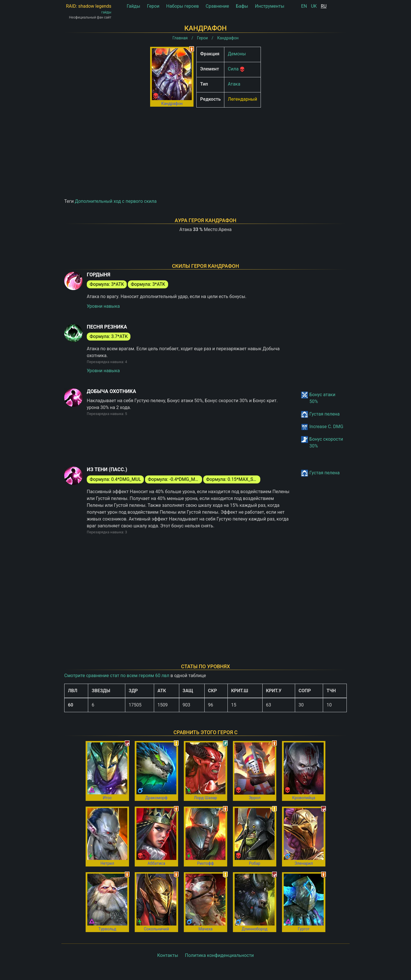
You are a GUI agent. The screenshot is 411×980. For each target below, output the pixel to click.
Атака (234, 84)
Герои (153, 6)
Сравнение (217, 6)
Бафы (242, 6)
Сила (233, 69)
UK (314, 6)
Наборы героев (182, 6)
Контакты (168, 955)
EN (304, 6)
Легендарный (242, 99)
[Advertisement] (205, 152)
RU (324, 6)
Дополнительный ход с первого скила (116, 201)
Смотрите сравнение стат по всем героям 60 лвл (117, 676)
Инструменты (270, 6)
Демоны (237, 54)
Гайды (133, 6)
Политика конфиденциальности (219, 955)
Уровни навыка (103, 306)
